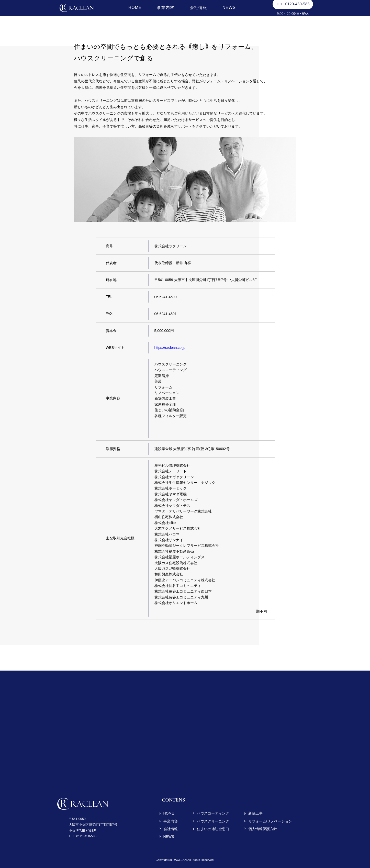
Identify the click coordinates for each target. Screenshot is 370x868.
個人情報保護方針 (263, 829)
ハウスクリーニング (213, 821)
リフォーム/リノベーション (270, 821)
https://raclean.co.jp (170, 348)
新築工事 (255, 813)
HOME (131, 13)
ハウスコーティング (213, 813)
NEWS (225, 13)
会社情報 (195, 13)
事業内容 (162, 13)
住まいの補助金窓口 (213, 829)
